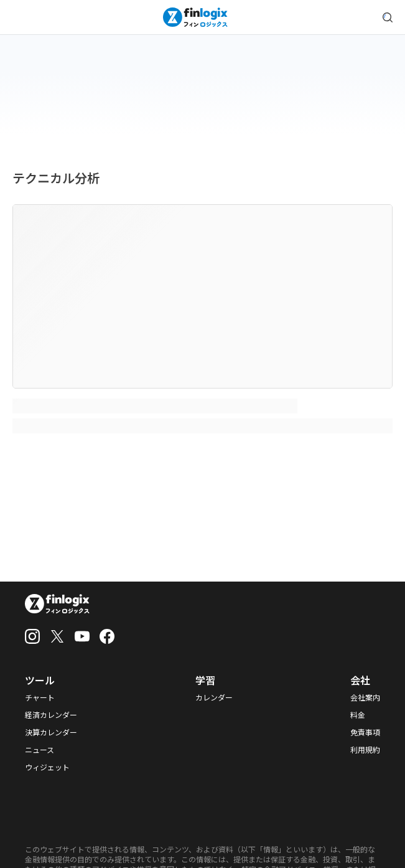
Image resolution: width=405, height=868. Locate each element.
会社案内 (365, 697)
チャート (40, 697)
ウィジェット (47, 767)
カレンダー (214, 697)
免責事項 (365, 732)
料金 (358, 715)
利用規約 (365, 750)
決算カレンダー (51, 732)
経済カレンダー (51, 715)
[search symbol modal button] (388, 17)
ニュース (40, 750)
